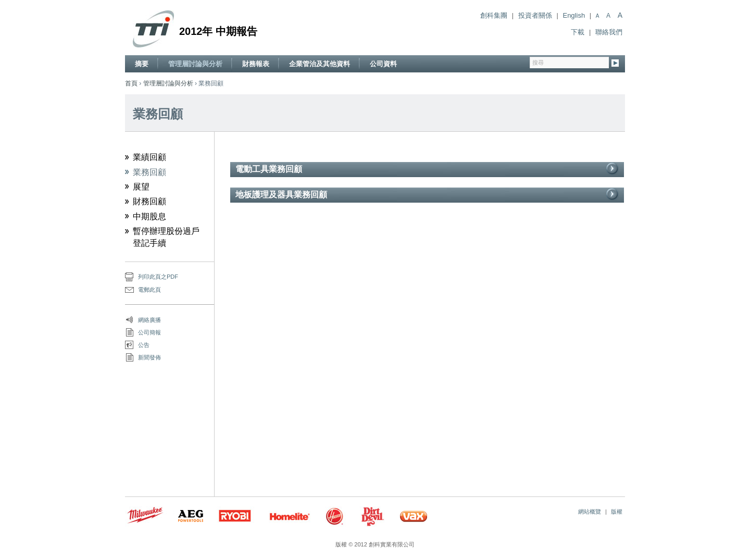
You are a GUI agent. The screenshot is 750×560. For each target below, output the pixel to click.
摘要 (142, 64)
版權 (617, 512)
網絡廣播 (149, 320)
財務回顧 (149, 201)
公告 (144, 345)
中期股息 (149, 216)
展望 (141, 187)
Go (616, 64)
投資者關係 (535, 15)
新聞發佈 (149, 357)
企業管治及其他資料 (320, 64)
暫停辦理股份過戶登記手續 (166, 237)
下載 (578, 32)
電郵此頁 (149, 290)
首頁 (131, 83)
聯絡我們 (609, 32)
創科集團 (494, 15)
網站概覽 (590, 512)
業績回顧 (149, 157)
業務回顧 (149, 172)
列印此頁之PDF (158, 277)
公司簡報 (149, 332)
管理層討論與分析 (195, 64)
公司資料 (383, 64)
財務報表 (256, 64)
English (574, 15)
